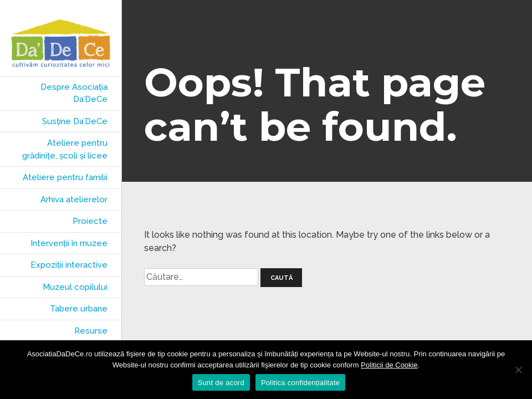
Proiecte (90, 221)
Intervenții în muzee (69, 243)
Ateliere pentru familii (65, 177)
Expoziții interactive (69, 265)
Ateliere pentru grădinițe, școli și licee (65, 149)
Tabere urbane (79, 309)
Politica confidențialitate (300, 383)
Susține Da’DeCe (75, 121)
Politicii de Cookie (389, 365)
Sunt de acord (221, 383)
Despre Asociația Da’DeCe (74, 93)
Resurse (91, 331)
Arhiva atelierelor (74, 199)
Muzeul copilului (75, 287)
